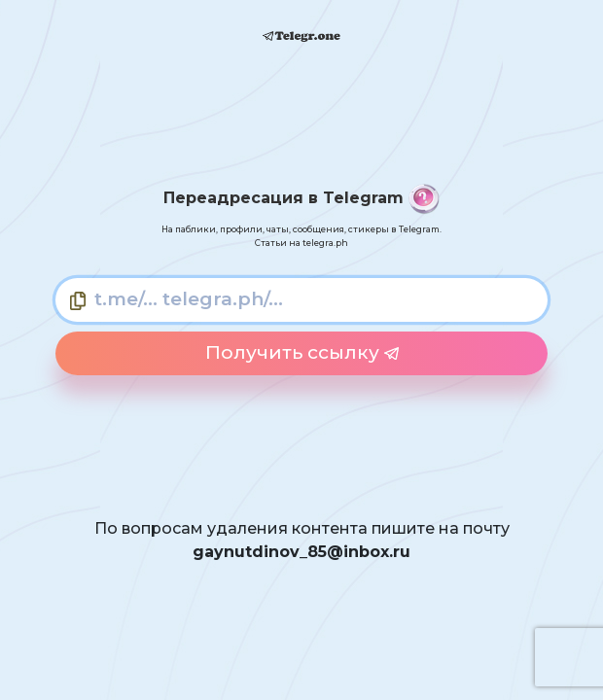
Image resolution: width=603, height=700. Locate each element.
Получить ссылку (302, 352)
